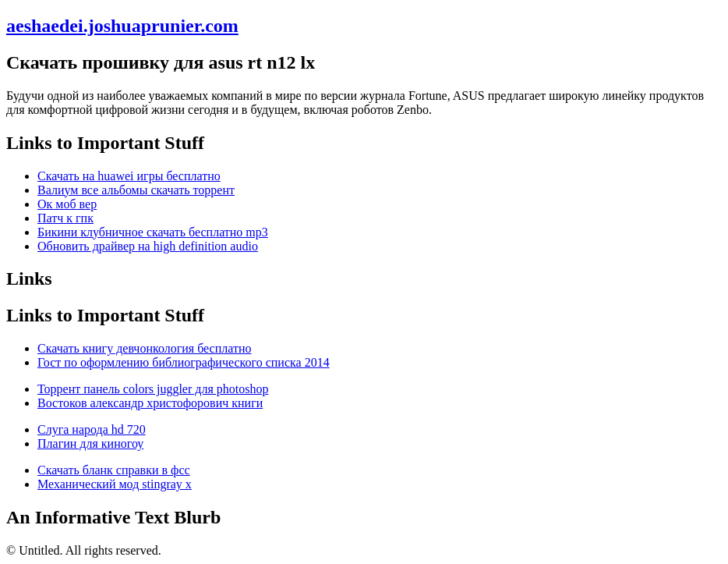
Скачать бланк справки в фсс (114, 470)
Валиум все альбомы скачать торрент (136, 190)
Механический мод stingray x (115, 484)
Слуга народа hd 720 (92, 429)
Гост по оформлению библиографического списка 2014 (184, 362)
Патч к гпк (65, 218)
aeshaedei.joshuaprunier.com (122, 26)
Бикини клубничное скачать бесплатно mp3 (153, 232)
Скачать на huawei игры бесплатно (129, 176)
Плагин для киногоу (90, 443)
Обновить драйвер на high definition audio (148, 246)
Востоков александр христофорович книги (150, 403)
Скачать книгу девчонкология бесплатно (144, 348)
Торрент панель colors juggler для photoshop (153, 389)
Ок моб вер (67, 204)
